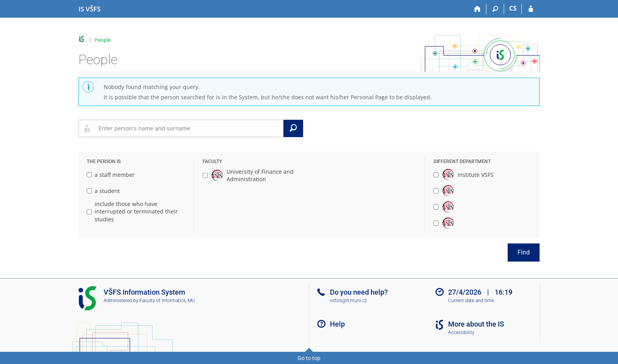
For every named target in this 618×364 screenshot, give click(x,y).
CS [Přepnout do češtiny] (513, 8)
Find (524, 252)
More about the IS (476, 324)
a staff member (111, 175)
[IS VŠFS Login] (531, 9)
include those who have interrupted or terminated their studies (132, 212)
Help (337, 324)
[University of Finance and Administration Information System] (89, 9)
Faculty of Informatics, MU (167, 301)
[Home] (477, 9)
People (103, 40)
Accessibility (461, 332)
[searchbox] (189, 128)
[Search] (495, 9)
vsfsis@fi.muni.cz (348, 301)
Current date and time (471, 301)
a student (103, 191)
